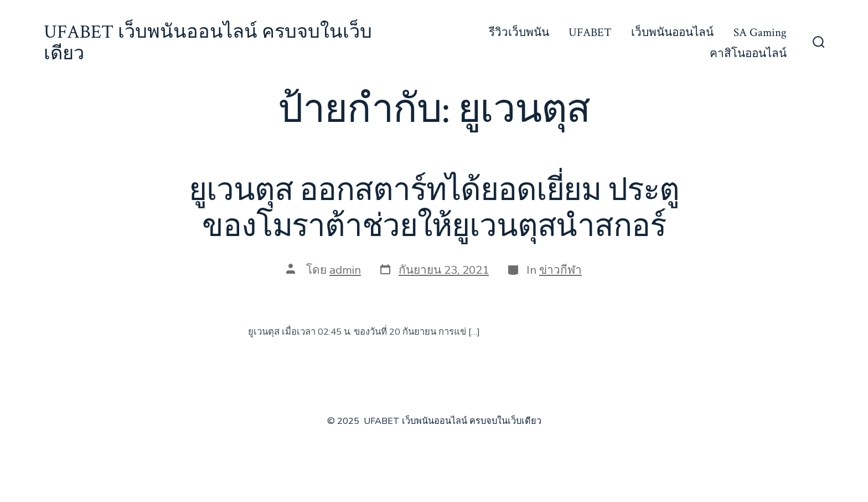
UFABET (590, 32)
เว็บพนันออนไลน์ (672, 32)
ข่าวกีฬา (560, 270)
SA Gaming (760, 32)
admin (345, 270)
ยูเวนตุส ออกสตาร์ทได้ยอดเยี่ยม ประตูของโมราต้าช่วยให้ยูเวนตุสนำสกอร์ (434, 209)
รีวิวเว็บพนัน (519, 32)
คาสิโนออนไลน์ (748, 53)
